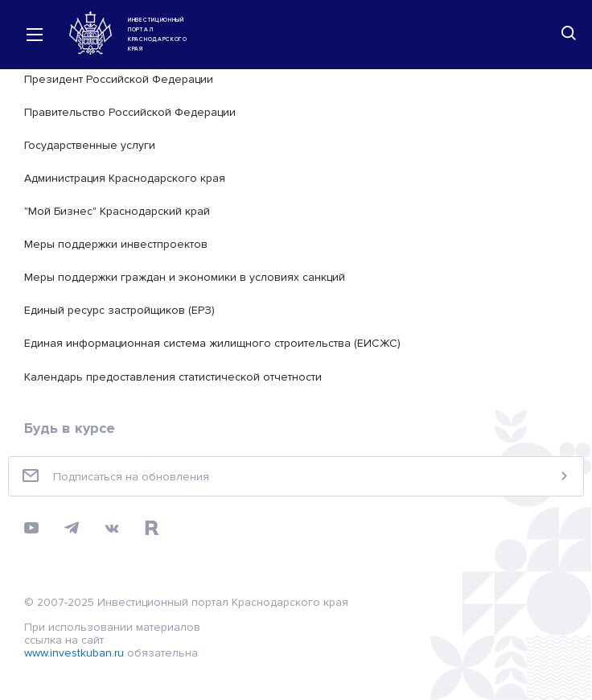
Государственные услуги (90, 145)
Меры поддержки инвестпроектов (116, 244)
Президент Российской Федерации (119, 79)
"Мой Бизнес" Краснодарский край (117, 211)
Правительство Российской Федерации (130, 112)
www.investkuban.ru (74, 653)
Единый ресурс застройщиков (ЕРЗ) (119, 310)
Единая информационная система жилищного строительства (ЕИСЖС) (212, 343)
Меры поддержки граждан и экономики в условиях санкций (185, 277)
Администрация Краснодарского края (125, 178)
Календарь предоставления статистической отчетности (173, 377)
